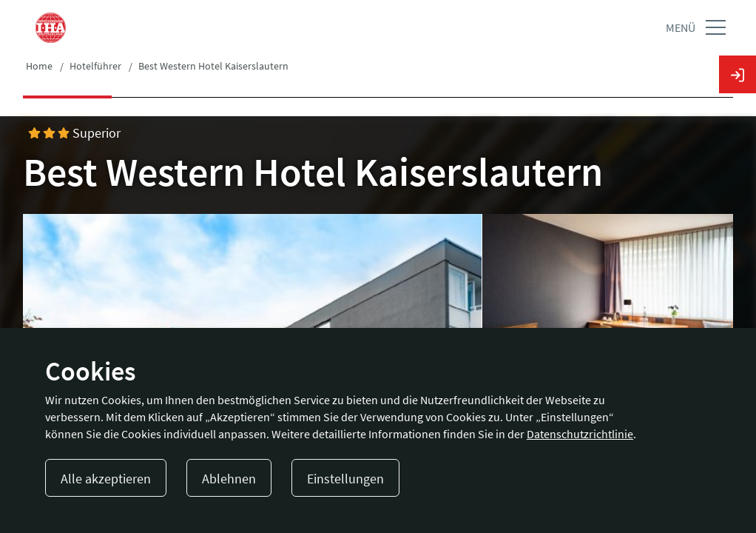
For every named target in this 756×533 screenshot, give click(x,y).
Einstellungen (345, 479)
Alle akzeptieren (106, 479)
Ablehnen (229, 479)
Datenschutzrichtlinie (580, 434)
